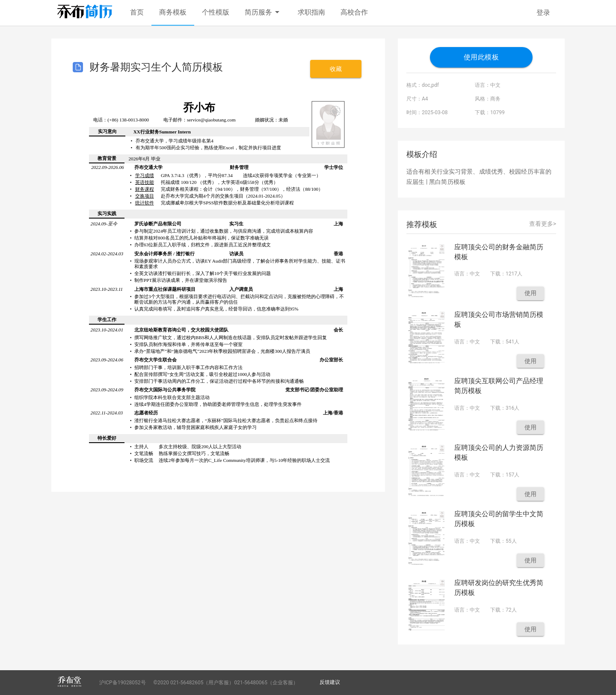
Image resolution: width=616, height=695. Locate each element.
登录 (543, 13)
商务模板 (173, 12)
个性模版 (216, 12)
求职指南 (311, 12)
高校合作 (354, 12)
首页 (137, 12)
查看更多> (543, 224)
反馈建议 (330, 682)
